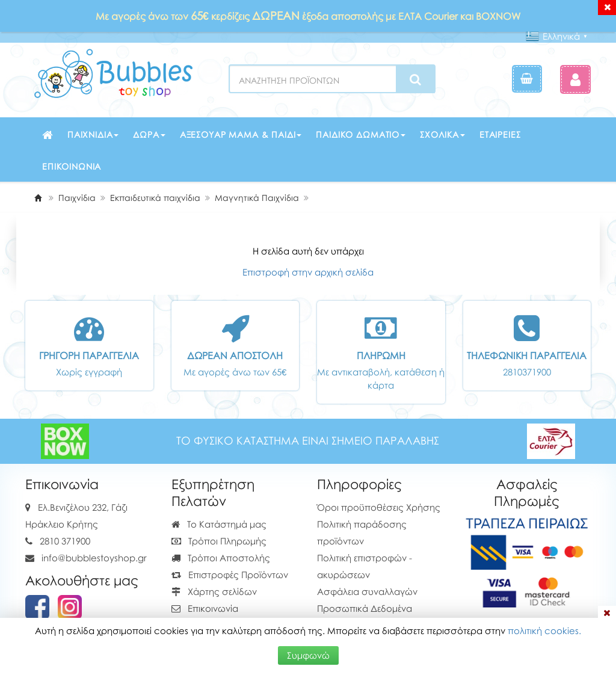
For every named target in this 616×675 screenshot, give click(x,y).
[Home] (38, 198)
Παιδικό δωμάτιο (361, 134)
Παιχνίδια (93, 134)
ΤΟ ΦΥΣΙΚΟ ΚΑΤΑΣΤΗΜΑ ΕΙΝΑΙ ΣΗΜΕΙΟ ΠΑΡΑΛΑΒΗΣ (308, 441)
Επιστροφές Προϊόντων (230, 575)
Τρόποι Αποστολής (221, 558)
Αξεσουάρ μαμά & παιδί (241, 134)
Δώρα (149, 134)
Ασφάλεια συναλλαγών (367, 591)
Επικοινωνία (72, 166)
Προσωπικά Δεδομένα (365, 608)
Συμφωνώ (308, 655)
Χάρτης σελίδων (214, 591)
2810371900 (527, 372)
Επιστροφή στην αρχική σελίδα (308, 272)
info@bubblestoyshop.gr (94, 558)
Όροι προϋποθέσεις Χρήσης (379, 507)
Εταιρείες (500, 134)
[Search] (415, 79)
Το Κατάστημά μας (219, 524)
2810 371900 (65, 541)
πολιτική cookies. (544, 630)
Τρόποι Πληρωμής (219, 541)
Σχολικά (442, 134)
